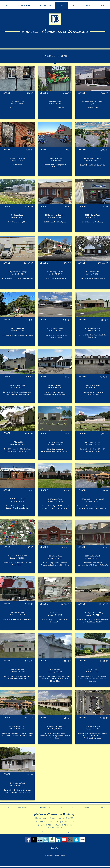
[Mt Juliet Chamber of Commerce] (82, 840)
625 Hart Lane (55, 670)
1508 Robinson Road (17, 613)
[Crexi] (76, 840)
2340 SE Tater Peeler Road (17, 556)
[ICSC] (40, 840)
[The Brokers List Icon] (46, 840)
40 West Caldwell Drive (17, 726)
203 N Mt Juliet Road (93, 556)
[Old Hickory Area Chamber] (52, 840)
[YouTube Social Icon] (64, 840)
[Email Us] (70, 840)
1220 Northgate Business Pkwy (93, 613)
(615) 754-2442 (49, 825)
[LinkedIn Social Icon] (58, 840)
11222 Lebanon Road (55, 556)
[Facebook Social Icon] (28, 840)
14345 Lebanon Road (17, 783)
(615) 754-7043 (65, 825)
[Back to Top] (55, 848)
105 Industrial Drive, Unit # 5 (55, 726)
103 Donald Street (17, 215)
